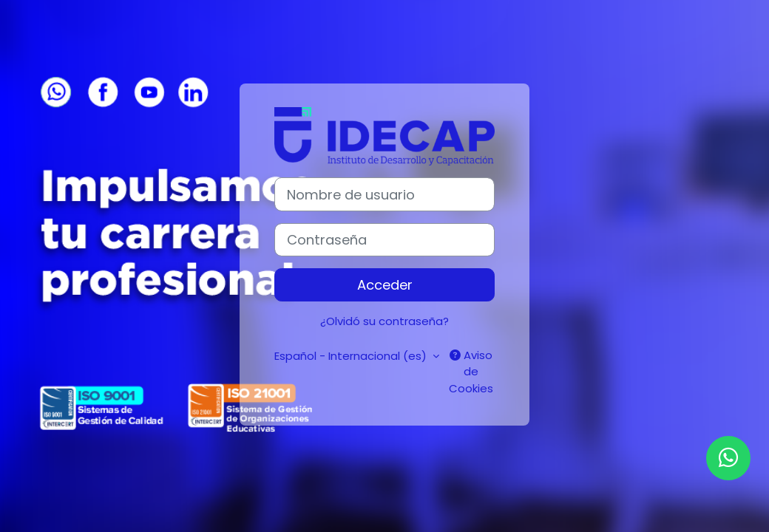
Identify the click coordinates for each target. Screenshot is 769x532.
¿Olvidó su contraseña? (384, 321)
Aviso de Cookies (471, 372)
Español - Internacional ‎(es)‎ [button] (352, 356)
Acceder (385, 285)
